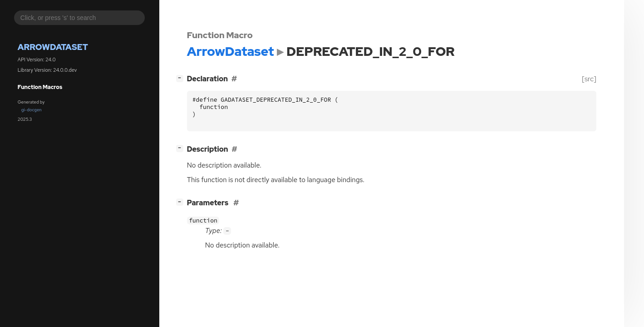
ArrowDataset (53, 47)
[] (181, 78)
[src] (589, 79)
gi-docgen (32, 110)
